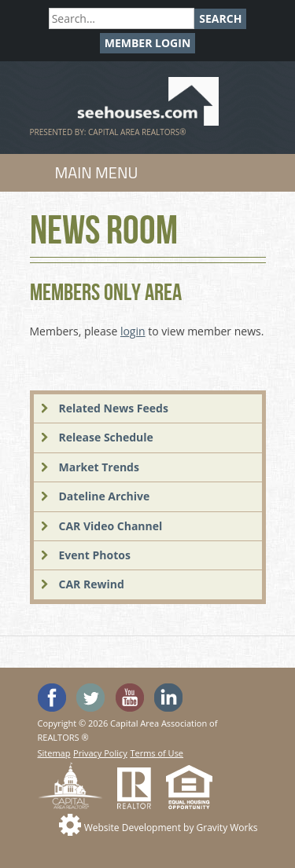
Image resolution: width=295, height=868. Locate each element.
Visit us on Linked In (168, 698)
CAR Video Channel (111, 526)
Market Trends (99, 467)
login (133, 331)
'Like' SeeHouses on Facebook (52, 698)
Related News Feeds (114, 408)
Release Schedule (106, 437)
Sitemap (54, 753)
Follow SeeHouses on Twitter (90, 698)
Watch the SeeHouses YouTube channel (130, 698)
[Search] (122, 18)
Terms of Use (157, 753)
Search (220, 18)
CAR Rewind (92, 584)
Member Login (148, 43)
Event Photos (95, 555)
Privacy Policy (100, 753)
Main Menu (97, 172)
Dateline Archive (105, 496)
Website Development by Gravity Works (171, 828)
